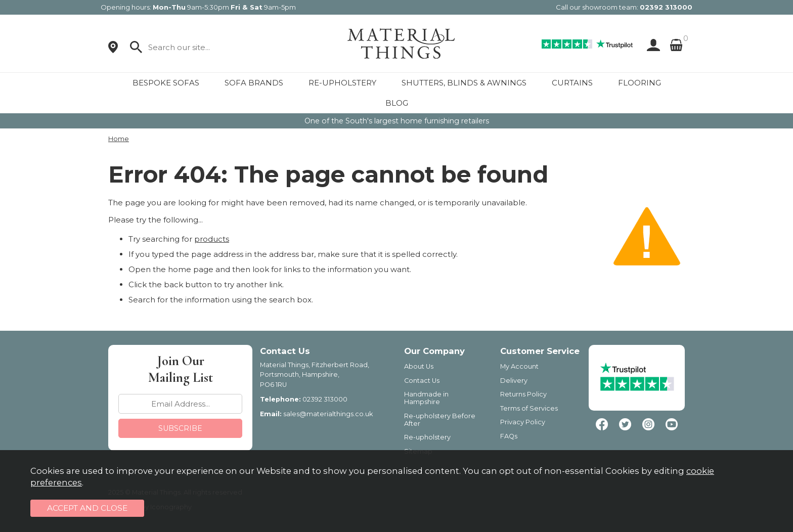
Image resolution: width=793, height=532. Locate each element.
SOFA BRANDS (254, 83)
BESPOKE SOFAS (166, 83)
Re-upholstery (427, 437)
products (212, 239)
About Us (419, 366)
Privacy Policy (523, 422)
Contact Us (422, 381)
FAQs (509, 436)
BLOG (397, 103)
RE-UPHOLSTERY (342, 83)
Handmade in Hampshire (426, 398)
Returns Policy (523, 394)
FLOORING (640, 83)
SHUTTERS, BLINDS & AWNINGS (464, 83)
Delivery (514, 381)
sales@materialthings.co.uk (328, 414)
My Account (519, 366)
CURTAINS (572, 83)
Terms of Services (529, 408)
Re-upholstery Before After (440, 420)
